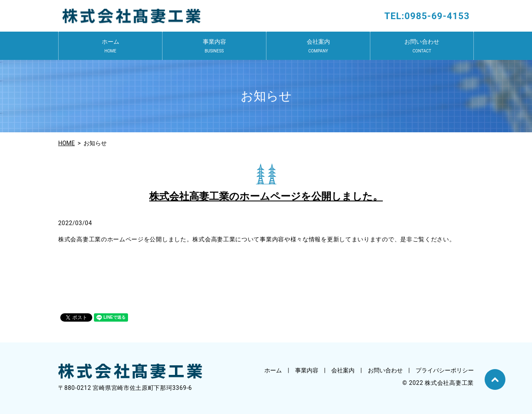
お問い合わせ (422, 46)
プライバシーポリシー (445, 370)
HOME (66, 143)
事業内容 (214, 46)
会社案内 (318, 46)
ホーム (110, 46)
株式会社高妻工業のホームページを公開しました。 (266, 196)
